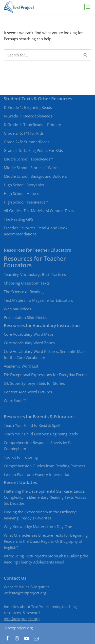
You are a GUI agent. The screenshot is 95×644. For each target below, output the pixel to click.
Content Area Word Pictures (28, 392)
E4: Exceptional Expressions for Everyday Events (46, 375)
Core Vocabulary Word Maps (29, 334)
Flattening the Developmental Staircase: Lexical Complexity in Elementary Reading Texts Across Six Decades (45, 497)
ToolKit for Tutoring (21, 457)
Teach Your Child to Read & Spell (32, 425)
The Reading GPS (18, 219)
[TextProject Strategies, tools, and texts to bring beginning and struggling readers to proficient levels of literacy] (19, 7)
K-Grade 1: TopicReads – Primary (32, 125)
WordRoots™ (15, 400)
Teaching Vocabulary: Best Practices (35, 274)
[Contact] (36, 638)
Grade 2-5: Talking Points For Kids (33, 150)
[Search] (42, 55)
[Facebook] (7, 638)
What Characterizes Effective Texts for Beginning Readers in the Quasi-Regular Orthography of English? (46, 541)
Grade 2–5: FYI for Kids (24, 133)
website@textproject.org (25, 593)
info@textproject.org (22, 619)
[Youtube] (27, 638)
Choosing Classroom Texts (27, 283)
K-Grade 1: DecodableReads (28, 116)
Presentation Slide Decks (25, 317)
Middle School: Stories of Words (32, 168)
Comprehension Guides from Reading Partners (44, 466)
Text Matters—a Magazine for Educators (38, 300)
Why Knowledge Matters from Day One (38, 527)
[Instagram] (17, 638)
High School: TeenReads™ (26, 202)
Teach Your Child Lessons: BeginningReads (41, 434)
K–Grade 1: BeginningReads (28, 107)
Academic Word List (21, 366)
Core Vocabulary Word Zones (29, 343)
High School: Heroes (21, 193)
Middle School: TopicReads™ (28, 159)
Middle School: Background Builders (35, 176)
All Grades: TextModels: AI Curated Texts (39, 211)
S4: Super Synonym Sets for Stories (34, 383)
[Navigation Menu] (88, 7)
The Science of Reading (24, 292)
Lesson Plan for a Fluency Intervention (37, 474)
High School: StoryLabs (24, 185)
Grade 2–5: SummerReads (27, 142)
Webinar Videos (17, 309)
